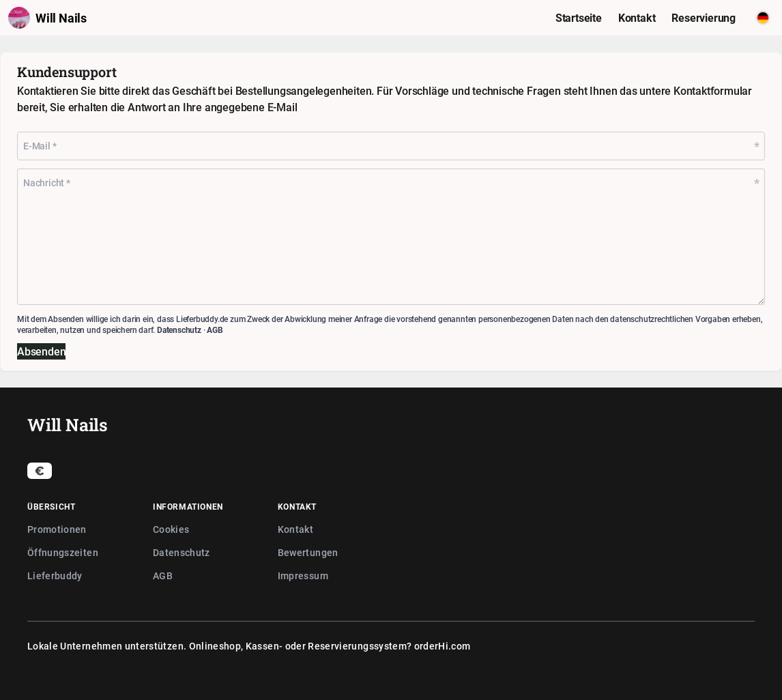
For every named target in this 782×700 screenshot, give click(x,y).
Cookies (171, 529)
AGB (215, 330)
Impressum (303, 575)
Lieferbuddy (55, 575)
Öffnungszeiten (63, 552)
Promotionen (57, 529)
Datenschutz (179, 330)
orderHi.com (443, 646)
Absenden (41, 351)
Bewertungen (308, 552)
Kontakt (295, 529)
